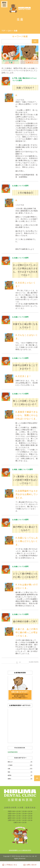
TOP (3, 31)
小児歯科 (10, 765)
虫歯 (9, 769)
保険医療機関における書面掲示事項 (20, 850)
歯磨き (10, 779)
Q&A (10, 31)
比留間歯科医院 (13, 752)
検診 (9, 772)
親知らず (10, 762)
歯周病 (10, 775)
